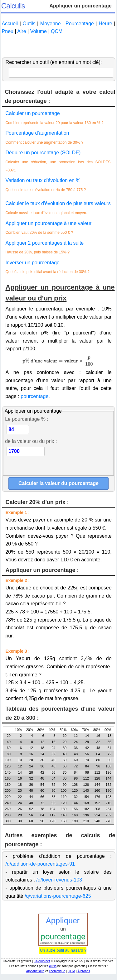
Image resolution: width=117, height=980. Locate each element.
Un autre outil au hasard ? (63, 950)
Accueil (10, 24)
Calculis (13, 6)
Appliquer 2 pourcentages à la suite (44, 243)
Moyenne (51, 24)
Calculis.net (42, 961)
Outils (29, 24)
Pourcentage (80, 24)
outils (53, 966)
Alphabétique (35, 971)
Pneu (8, 31)
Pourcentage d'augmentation (37, 133)
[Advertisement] (59, 46)
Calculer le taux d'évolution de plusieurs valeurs (58, 203)
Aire (22, 31)
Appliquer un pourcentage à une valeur (48, 223)
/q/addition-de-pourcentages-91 (40, 864)
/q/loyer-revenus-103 (59, 880)
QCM (57, 31)
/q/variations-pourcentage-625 (58, 896)
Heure (105, 24)
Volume (39, 31)
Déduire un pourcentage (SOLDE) (43, 153)
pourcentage (34, 396)
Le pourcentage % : (27, 419)
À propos (84, 971)
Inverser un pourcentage (32, 263)
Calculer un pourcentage (32, 113)
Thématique (57, 971)
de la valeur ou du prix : (31, 441)
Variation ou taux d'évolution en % (43, 180)
